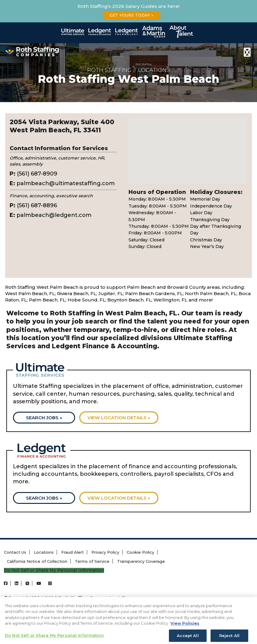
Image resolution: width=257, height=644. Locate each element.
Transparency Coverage (141, 561)
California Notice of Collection (37, 561)
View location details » (119, 418)
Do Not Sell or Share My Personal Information (54, 570)
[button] (188, 145)
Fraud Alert (73, 552)
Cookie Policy (140, 552)
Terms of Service (92, 561)
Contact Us (15, 552)
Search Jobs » (44, 418)
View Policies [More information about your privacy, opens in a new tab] (185, 629)
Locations (44, 552)
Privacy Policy (105, 552)
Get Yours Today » (132, 15)
